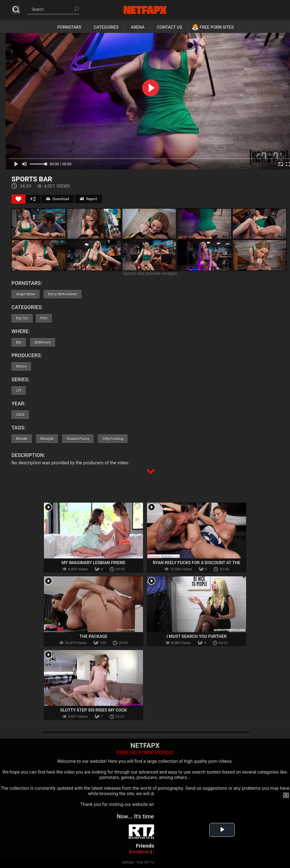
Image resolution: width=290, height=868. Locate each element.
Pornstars (69, 27)
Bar (19, 342)
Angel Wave (25, 294)
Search (16, 9)
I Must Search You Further (197, 636)
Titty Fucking (113, 439)
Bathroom (43, 342)
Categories (106, 27)
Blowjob (47, 439)
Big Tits (22, 318)
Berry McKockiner (63, 294)
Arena (138, 27)
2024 (20, 415)
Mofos (21, 366)
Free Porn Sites (217, 27)
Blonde (22, 439)
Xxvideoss (139, 852)
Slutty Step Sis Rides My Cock (93, 710)
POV (44, 318)
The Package (93, 636)
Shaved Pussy (78, 439)
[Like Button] (18, 199)
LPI (19, 390)
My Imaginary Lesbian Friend (93, 563)
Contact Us (169, 27)
